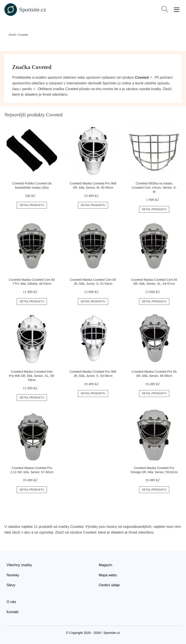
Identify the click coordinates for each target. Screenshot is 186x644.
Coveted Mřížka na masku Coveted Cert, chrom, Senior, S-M (154, 187)
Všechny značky (19, 565)
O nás (11, 602)
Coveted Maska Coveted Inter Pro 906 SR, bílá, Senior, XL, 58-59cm (32, 376)
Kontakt (13, 612)
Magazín (106, 565)
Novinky (13, 575)
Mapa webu (108, 575)
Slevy (11, 585)
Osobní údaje (109, 585)
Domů (12, 35)
